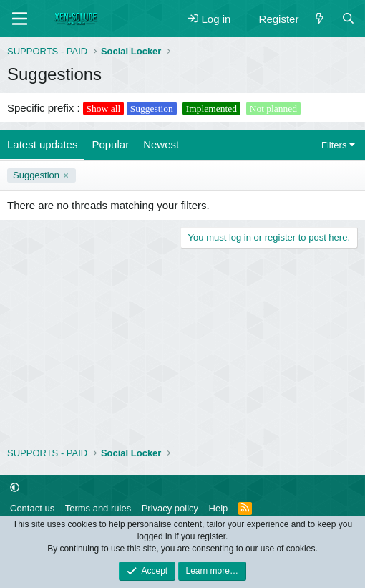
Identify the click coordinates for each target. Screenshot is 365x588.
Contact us (32, 508)
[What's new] (320, 19)
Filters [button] (334, 145)
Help (219, 508)
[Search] (348, 19)
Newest (161, 144)
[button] (15, 488)
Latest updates (42, 144)
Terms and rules (98, 508)
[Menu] (20, 19)
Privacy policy (170, 508)
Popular (110, 144)
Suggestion (36, 175)
